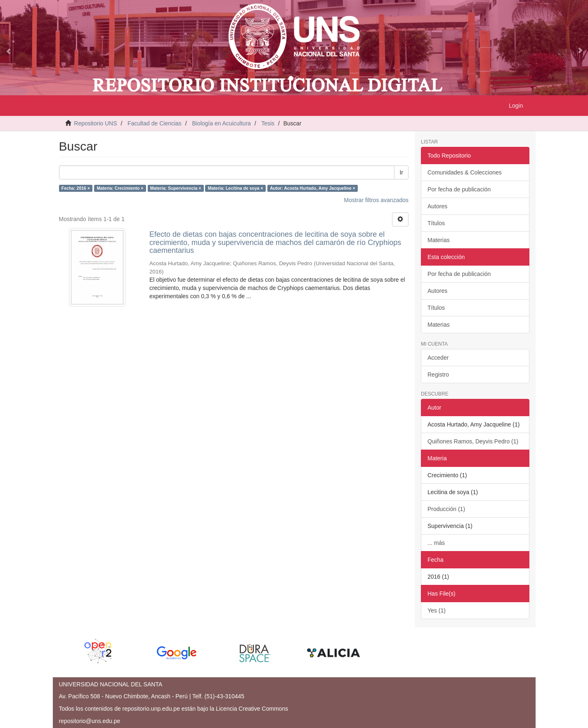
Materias (439, 240)
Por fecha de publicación (459, 189)
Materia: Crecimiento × (120, 188)
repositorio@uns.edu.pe (90, 721)
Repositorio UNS (95, 123)
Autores (437, 206)
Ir (401, 172)
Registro (438, 375)
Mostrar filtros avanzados (376, 200)
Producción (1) (446, 509)
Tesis (268, 123)
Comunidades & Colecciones (465, 172)
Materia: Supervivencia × (176, 188)
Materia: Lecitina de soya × (236, 188)
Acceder (438, 358)
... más (436, 543)
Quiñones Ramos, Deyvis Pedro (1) (473, 441)
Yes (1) (437, 610)
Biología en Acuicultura (221, 123)
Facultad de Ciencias (155, 123)
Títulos (436, 223)
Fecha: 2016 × (76, 188)
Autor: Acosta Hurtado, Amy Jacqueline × (313, 188)
